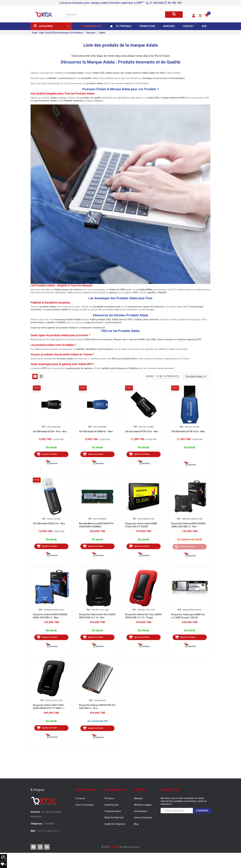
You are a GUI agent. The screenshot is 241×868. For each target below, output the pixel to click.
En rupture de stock (190, 540)
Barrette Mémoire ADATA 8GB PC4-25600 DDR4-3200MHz (96, 525)
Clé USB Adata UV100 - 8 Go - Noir (50, 431)
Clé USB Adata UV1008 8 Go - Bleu (96, 431)
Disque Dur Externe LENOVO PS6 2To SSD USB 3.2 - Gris (97, 707)
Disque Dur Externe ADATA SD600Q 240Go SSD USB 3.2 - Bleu (50, 616)
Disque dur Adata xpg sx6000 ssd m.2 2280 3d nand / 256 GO (188, 616)
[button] (194, 16)
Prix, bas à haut (196, 376)
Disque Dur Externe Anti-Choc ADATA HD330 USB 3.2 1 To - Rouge (143, 616)
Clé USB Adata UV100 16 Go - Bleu (188, 431)
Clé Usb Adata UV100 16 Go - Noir (142, 431)
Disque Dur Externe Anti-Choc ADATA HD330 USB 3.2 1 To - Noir (97, 616)
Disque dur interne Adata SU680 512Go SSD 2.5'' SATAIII (141, 525)
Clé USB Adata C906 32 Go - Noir (49, 523)
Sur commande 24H (98, 721)
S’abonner (202, 811)
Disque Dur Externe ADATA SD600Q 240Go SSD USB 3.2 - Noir (188, 525)
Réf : (44, 427)
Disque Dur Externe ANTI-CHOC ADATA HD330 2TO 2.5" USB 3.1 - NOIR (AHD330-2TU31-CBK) (49, 707)
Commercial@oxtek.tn (48, 831)
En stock (51, 447)
